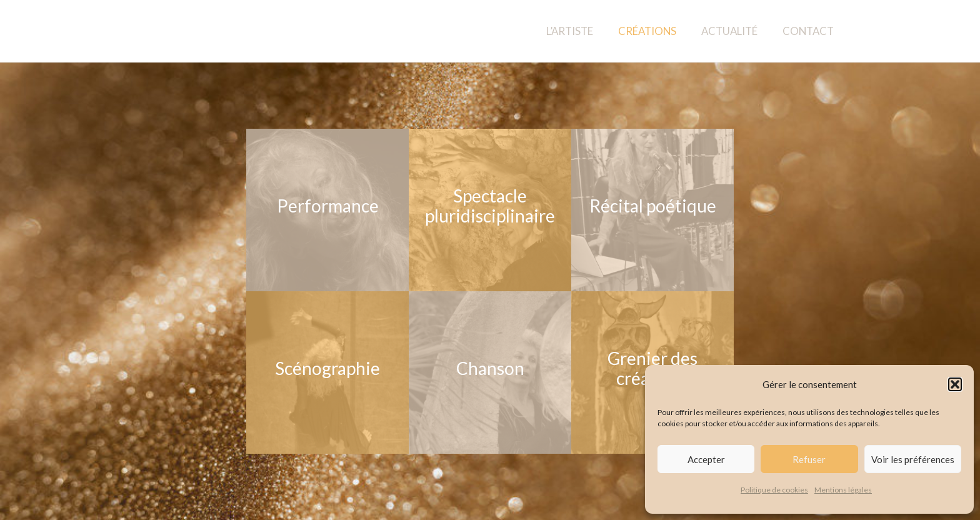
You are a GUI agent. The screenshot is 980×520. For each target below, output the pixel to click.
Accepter (706, 459)
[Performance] (327, 210)
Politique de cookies (774, 490)
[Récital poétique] (652, 210)
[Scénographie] (327, 372)
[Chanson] (490, 372)
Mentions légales (843, 490)
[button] (955, 384)
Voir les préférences (913, 459)
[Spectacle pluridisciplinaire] (490, 210)
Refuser (809, 459)
